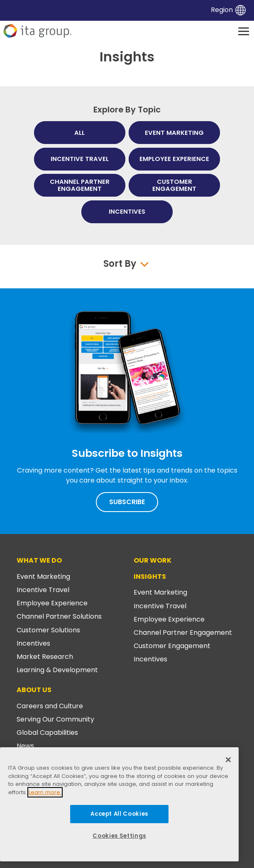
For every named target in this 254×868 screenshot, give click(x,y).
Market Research (45, 657)
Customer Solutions (48, 630)
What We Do (39, 560)
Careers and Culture (50, 706)
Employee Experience (52, 603)
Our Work (153, 560)
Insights (150, 577)
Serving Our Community (55, 719)
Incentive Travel (43, 590)
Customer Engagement (172, 646)
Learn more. (45, 792)
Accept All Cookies (119, 814)
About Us (34, 690)
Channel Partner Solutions (59, 616)
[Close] (228, 760)
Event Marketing (43, 577)
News (25, 746)
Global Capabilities (47, 733)
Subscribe (127, 502)
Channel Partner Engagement (183, 633)
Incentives (33, 643)
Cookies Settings (119, 836)
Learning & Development (57, 670)
